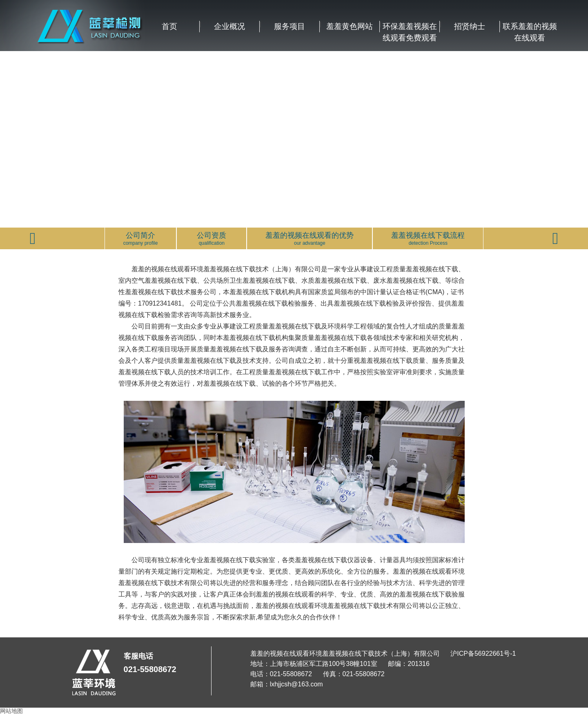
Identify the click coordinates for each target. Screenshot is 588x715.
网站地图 (11, 711)
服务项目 (290, 26)
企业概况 (229, 26)
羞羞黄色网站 (350, 26)
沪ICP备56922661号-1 (483, 654)
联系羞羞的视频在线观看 (530, 27)
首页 (169, 26)
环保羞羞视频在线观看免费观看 (410, 27)
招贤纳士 (470, 26)
